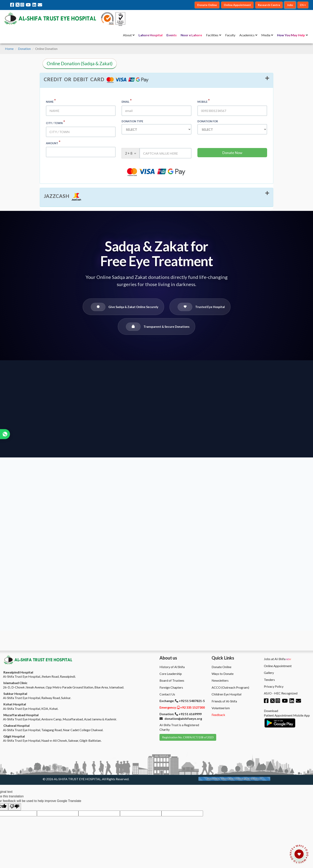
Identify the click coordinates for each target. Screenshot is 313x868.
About (127, 35)
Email (127, 101)
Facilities (212, 35)
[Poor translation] (15, 807)
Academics (247, 35)
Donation (24, 49)
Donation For (208, 121)
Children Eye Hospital (226, 694)
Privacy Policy (274, 686)
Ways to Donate (223, 674)
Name (51, 101)
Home (9, 49)
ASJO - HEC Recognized (281, 693)
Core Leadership (171, 674)
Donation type (132, 121)
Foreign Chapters (171, 687)
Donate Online (221, 667)
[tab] (156, 80)
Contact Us (167, 694)
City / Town (55, 122)
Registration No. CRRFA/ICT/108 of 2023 (188, 737)
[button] (156, 80)
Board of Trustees (172, 680)
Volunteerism (221, 708)
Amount (53, 142)
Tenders (269, 680)
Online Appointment (278, 666)
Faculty (230, 35)
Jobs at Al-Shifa (277, 659)
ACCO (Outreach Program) (230, 687)
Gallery (269, 673)
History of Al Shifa (172, 667)
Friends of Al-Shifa (224, 701)
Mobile (204, 101)
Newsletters (220, 680)
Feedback (218, 715)
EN (303, 5)
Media (266, 35)
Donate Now (232, 153)
